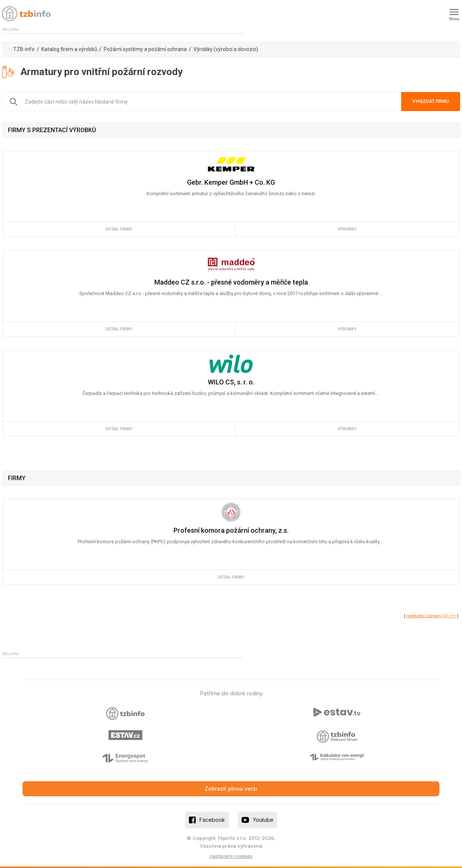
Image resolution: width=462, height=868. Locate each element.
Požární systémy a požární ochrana (145, 49)
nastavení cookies (231, 856)
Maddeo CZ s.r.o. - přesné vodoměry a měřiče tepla (231, 282)
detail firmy (119, 229)
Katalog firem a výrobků (69, 49)
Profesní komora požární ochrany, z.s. (231, 530)
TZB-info (24, 49)
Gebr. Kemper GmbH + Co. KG (231, 182)
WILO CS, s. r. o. (231, 382)
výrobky (347, 229)
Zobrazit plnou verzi (231, 789)
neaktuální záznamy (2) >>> (431, 616)
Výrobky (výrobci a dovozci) (226, 49)
